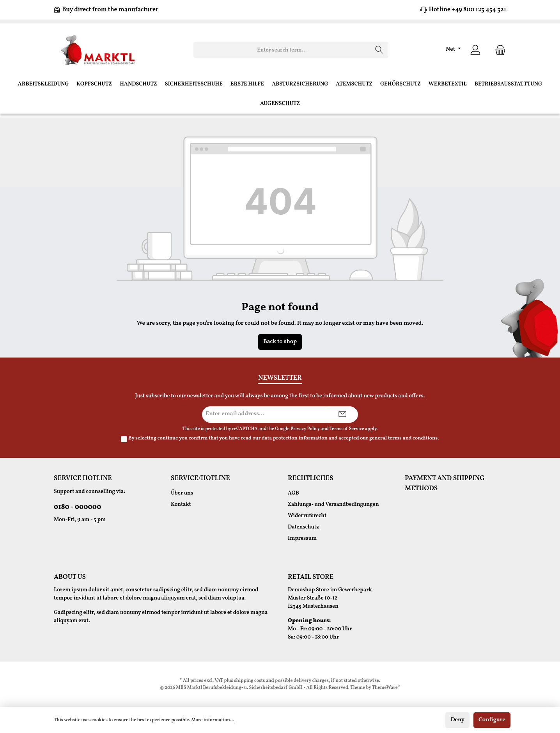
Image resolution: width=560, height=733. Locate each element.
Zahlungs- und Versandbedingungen (333, 504)
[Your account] (475, 50)
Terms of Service (347, 429)
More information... (213, 720)
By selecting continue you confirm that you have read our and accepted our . (284, 438)
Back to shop (280, 342)
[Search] (379, 50)
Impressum (302, 538)
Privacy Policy (305, 429)
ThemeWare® (386, 688)
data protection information (295, 438)
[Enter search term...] (282, 50)
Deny (457, 720)
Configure (492, 720)
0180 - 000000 (77, 507)
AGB (293, 493)
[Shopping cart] (498, 50)
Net (451, 49)
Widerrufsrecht (307, 516)
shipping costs (249, 681)
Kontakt (181, 504)
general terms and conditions (403, 438)
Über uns (182, 493)
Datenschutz (303, 527)
